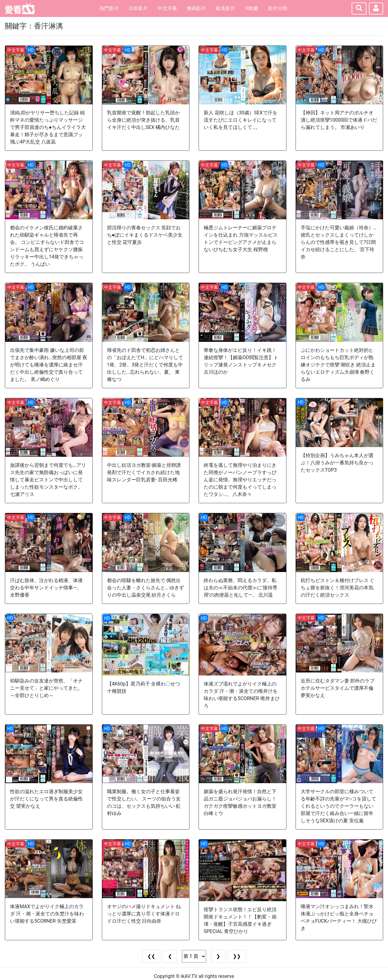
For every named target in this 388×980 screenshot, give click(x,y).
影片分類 (278, 8)
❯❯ (237, 956)
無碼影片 (196, 8)
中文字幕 (167, 8)
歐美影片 (226, 8)
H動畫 (251, 8)
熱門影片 (109, 8)
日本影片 (138, 8)
